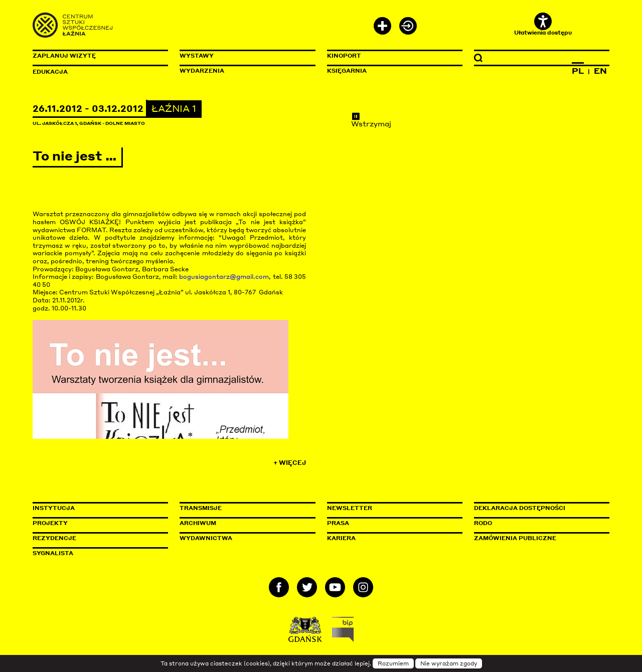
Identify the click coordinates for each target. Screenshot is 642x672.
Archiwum (198, 523)
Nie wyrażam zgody (449, 663)
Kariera (341, 538)
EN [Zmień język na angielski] (600, 71)
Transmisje (243, 508)
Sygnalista (53, 553)
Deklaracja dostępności (520, 508)
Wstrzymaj (371, 120)
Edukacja (50, 72)
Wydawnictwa (206, 538)
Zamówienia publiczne (538, 538)
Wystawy (197, 56)
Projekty (50, 523)
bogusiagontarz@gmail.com (224, 277)
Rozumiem (393, 663)
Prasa (338, 523)
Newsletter (350, 508)
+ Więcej (290, 463)
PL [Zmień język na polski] (578, 71)
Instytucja (54, 508)
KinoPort (344, 56)
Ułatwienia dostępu (543, 24)
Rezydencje (54, 538)
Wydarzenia (202, 71)
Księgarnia (347, 71)
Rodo (483, 523)
